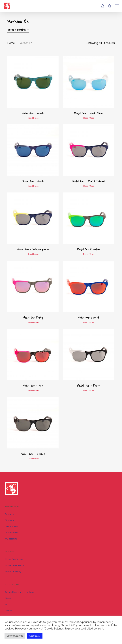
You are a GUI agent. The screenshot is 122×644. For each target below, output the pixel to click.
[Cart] (110, 6)
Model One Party (13, 572)
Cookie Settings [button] (15, 636)
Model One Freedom (15, 565)
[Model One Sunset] (89, 286)
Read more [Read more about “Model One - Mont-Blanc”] (89, 118)
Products (9, 514)
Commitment (12, 526)
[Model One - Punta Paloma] (89, 150)
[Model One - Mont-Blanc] (89, 82)
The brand (10, 520)
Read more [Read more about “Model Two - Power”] (89, 390)
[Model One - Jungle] (33, 82)
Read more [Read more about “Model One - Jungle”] (33, 118)
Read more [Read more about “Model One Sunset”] (89, 322)
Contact (9, 611)
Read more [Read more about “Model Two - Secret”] (33, 459)
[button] (117, 6)
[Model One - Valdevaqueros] (33, 218)
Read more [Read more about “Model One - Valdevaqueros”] (33, 254)
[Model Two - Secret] (33, 423)
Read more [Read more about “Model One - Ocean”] (33, 186)
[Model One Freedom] (89, 218)
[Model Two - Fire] (33, 354)
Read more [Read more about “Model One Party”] (33, 322)
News (8, 598)
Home (11, 43)
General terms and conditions (19, 592)
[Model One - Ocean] (33, 150)
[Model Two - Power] (89, 354)
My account (11, 539)
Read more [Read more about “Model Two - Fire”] (33, 390)
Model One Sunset (14, 559)
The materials (12, 533)
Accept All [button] (35, 636)
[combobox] (18, 30)
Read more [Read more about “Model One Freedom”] (89, 254)
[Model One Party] (33, 286)
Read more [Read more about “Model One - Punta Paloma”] (89, 186)
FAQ (7, 604)
